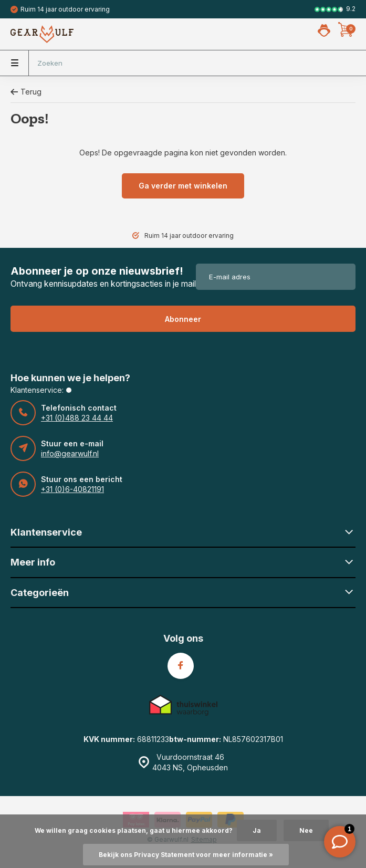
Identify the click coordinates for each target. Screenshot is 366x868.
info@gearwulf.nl (70, 453)
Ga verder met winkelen (183, 186)
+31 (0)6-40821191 (72, 489)
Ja (257, 830)
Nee (306, 830)
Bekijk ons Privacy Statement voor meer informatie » (186, 855)
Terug (26, 92)
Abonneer (183, 319)
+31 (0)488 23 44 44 (77, 418)
